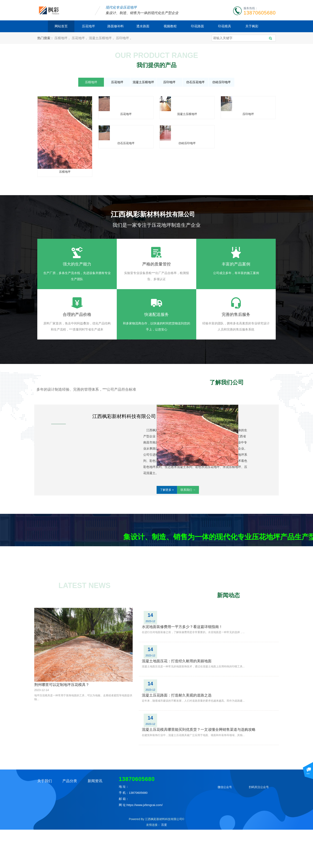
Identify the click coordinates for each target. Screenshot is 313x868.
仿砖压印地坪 (222, 82)
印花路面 (197, 26)
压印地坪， (124, 38)
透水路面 (143, 26)
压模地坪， (63, 38)
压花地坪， (80, 38)
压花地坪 (88, 26)
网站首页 (61, 26)
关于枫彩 (252, 26)
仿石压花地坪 (195, 82)
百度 (164, 863)
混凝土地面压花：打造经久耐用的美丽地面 (200, 719)
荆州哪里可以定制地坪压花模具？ (62, 769)
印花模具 (225, 26)
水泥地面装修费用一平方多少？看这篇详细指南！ (205, 698)
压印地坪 (169, 82)
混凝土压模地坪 (143, 82)
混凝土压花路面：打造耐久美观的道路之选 (200, 739)
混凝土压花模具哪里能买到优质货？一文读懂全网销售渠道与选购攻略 (220, 760)
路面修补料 (116, 26)
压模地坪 (91, 82)
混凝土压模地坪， (102, 38)
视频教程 (170, 26)
